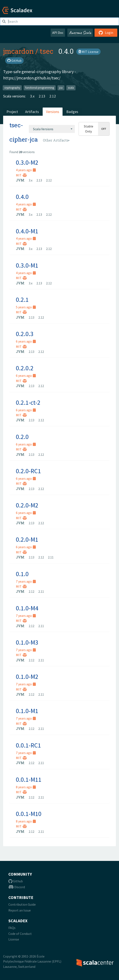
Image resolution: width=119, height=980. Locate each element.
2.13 (42, 96)
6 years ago (26, 341)
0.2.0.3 (25, 334)
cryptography (12, 88)
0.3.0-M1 (27, 265)
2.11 (51, 557)
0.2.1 (22, 300)
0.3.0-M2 (27, 162)
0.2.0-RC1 (28, 471)
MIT (21, 175)
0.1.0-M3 (27, 642)
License (14, 939)
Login (106, 33)
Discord (17, 887)
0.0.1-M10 (29, 814)
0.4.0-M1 (27, 231)
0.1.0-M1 (27, 711)
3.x (32, 96)
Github (16, 881)
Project (12, 112)
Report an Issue (20, 910)
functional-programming (40, 88)
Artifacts (32, 112)
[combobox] (52, 129)
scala (71, 88)
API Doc (58, 33)
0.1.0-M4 (27, 608)
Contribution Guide (22, 904)
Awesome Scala (80, 33)
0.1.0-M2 (27, 677)
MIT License (88, 52)
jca (61, 88)
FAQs (12, 928)
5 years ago (26, 307)
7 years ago (26, 581)
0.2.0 (22, 437)
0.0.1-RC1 (28, 745)
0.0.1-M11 (29, 779)
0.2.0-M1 (27, 539)
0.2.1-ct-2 (28, 402)
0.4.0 (22, 197)
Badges (72, 112)
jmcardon (18, 51)
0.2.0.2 (25, 368)
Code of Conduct (20, 934)
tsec (47, 51)
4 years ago (26, 170)
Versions (53, 112)
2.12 (53, 96)
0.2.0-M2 (27, 505)
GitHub (14, 60)
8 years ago (26, 787)
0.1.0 (22, 574)
